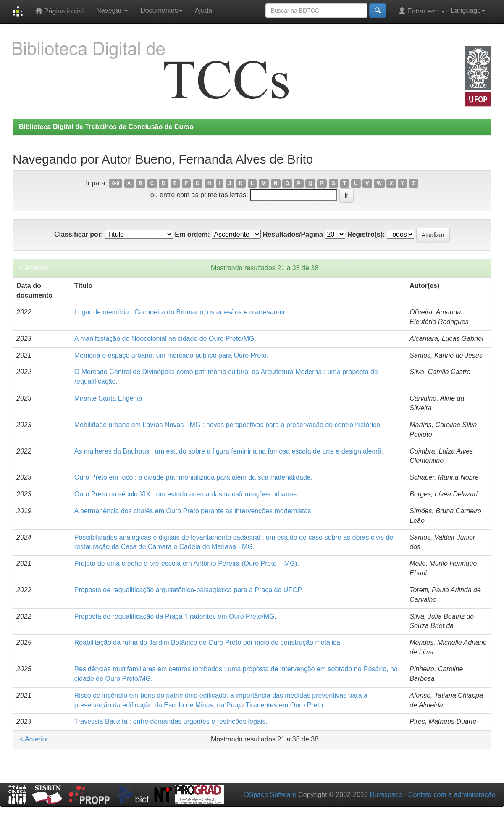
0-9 (116, 184)
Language (468, 10)
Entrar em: (422, 11)
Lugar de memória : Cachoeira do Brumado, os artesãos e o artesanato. (182, 312)
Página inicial (59, 11)
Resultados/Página (293, 234)
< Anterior (34, 268)
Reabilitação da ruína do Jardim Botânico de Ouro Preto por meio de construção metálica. (208, 642)
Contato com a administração (452, 795)
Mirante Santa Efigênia (108, 398)
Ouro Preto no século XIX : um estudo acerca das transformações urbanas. (186, 494)
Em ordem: (192, 234)
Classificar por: (79, 234)
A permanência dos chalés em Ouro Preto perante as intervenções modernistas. (194, 511)
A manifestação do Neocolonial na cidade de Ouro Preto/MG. (165, 339)
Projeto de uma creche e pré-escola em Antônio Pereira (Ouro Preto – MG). (187, 563)
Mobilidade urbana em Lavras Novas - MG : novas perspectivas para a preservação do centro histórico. (228, 425)
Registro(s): (366, 234)
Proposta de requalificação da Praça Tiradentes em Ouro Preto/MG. (175, 616)
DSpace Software (270, 795)
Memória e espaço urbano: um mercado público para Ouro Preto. (171, 355)
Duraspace (386, 795)
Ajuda (203, 10)
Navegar (112, 10)
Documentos (161, 10)
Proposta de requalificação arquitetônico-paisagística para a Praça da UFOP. (189, 590)
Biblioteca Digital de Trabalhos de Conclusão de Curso (106, 127)
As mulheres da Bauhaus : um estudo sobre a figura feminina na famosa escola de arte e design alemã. (229, 451)
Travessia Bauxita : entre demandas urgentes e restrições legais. (171, 721)
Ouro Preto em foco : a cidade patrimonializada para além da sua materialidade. (193, 477)
